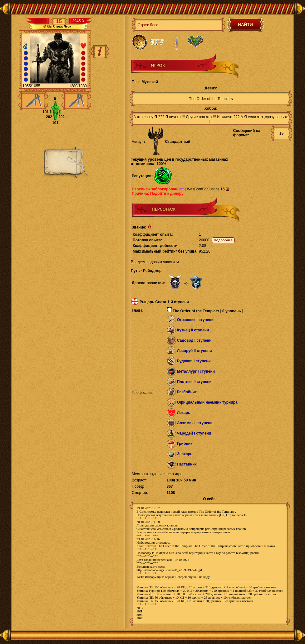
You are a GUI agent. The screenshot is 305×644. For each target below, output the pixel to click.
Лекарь (184, 413)
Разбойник (187, 392)
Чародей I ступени (194, 433)
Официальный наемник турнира (207, 402)
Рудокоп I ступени (194, 361)
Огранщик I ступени (195, 320)
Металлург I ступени (196, 371)
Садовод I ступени (194, 340)
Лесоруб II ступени (194, 351)
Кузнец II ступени (193, 330)
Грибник (185, 444)
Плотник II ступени (194, 382)
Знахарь (185, 454)
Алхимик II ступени (195, 423)
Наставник (187, 464)
